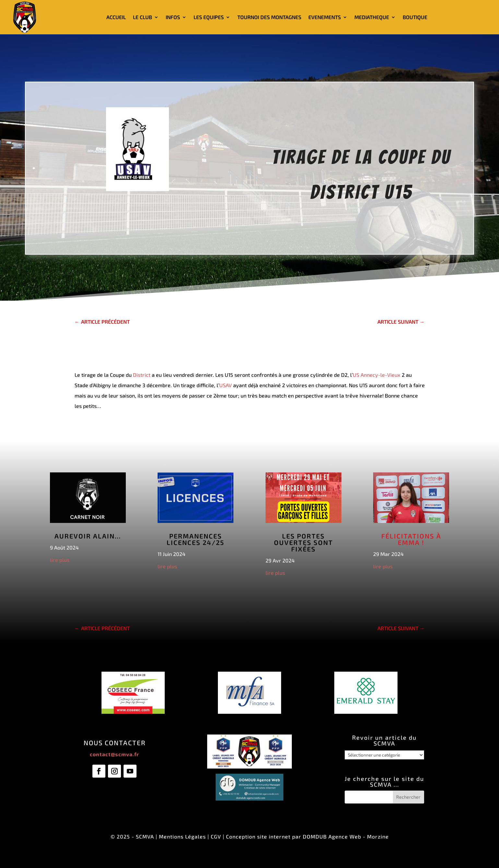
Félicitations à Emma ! (411, 539)
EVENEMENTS (325, 17)
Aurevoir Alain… (88, 536)
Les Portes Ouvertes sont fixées (303, 542)
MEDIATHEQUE (372, 17)
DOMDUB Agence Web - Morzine (346, 836)
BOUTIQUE (415, 17)
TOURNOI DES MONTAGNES (269, 17)
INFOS (173, 17)
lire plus (60, 560)
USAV (226, 385)
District (142, 375)
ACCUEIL (116, 17)
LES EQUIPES (209, 17)
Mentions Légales (182, 836)
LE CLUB (143, 17)
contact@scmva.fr (114, 754)
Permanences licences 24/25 (196, 539)
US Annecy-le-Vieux (377, 375)
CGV (216, 836)
